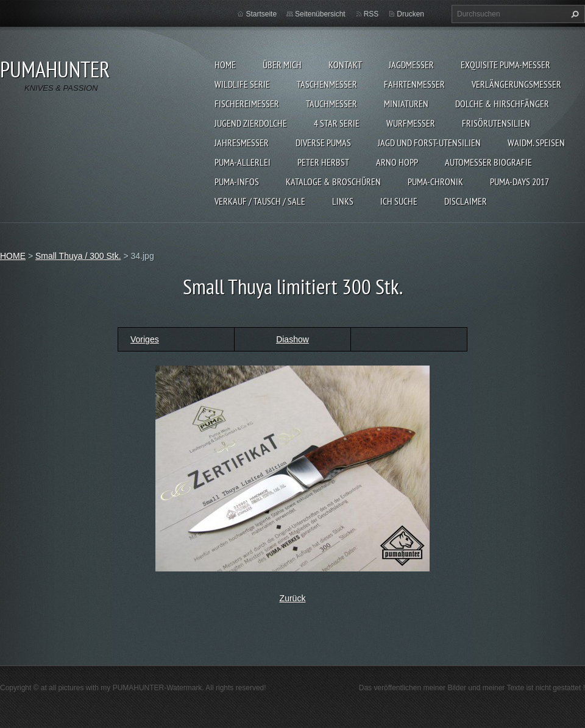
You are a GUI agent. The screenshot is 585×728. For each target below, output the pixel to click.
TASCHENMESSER (327, 84)
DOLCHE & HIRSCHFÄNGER (502, 104)
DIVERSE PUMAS (323, 143)
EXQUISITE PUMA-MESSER (505, 65)
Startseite (261, 14)
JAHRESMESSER (242, 143)
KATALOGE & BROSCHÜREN (333, 182)
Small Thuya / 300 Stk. (78, 256)
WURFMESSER (411, 123)
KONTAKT (345, 65)
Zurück (293, 598)
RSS (371, 14)
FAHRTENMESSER (414, 84)
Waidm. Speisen (536, 143)
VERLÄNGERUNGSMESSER (516, 84)
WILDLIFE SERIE (242, 84)
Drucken (410, 14)
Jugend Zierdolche (251, 123)
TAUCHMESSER (331, 104)
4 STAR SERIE (337, 123)
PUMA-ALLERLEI (243, 162)
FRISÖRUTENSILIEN (496, 123)
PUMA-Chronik (435, 182)
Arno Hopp (397, 162)
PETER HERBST (323, 162)
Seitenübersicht (320, 14)
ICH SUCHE (399, 201)
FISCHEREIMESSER (247, 104)
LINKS (343, 201)
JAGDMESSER (411, 65)
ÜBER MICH (282, 65)
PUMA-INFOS (237, 182)
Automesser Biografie (488, 162)
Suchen (573, 14)
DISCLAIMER (466, 201)
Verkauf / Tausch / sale (260, 201)
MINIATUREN (406, 104)
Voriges (145, 339)
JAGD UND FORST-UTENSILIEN (429, 143)
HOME (225, 65)
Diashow (292, 339)
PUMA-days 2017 (519, 182)
